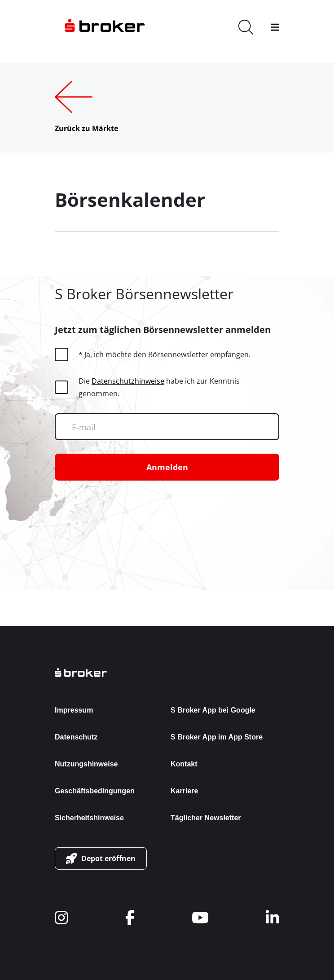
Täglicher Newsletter (206, 818)
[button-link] (101, 858)
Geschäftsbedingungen (95, 791)
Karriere (184, 791)
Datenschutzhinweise (128, 381)
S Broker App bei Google (213, 710)
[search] (246, 27)
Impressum (74, 710)
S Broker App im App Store (217, 737)
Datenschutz (76, 737)
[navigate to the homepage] (105, 27)
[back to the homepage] (167, 672)
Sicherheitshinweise (89, 818)
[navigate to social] (62, 918)
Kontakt (184, 764)
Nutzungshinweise (86, 764)
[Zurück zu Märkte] (86, 108)
